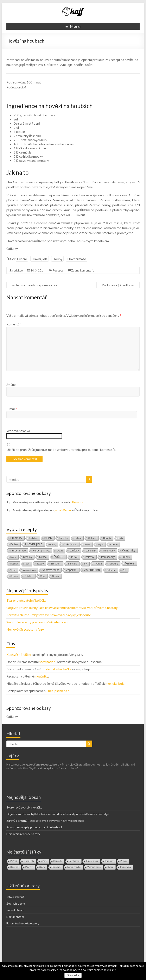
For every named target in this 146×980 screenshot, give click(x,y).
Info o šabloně (15, 897)
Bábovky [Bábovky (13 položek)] (63, 538)
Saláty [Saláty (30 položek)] (40, 564)
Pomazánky (126, 867)
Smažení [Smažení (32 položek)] (56, 564)
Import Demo (15, 910)
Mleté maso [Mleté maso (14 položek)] (109, 551)
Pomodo (78, 502)
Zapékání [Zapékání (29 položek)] (72, 570)
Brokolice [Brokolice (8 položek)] (33, 538)
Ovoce (110, 867)
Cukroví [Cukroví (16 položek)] (92, 538)
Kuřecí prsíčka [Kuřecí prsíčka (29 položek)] (41, 551)
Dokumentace (15, 917)
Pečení (14, 861)
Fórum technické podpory (23, 923)
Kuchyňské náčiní (19, 654)
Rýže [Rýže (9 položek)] (27, 564)
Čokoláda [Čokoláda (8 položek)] (29, 576)
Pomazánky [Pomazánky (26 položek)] (108, 557)
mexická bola (115, 683)
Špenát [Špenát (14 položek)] (56, 576)
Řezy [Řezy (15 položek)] (43, 576)
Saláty (42, 867)
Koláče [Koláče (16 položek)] (114, 544)
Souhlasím (73, 975)
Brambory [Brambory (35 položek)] (16, 538)
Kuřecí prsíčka (74, 867)
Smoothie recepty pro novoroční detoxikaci (37, 622)
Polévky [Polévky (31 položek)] (90, 557)
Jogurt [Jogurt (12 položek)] (100, 544)
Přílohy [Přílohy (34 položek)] (126, 557)
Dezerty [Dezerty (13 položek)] (107, 538)
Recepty (58, 270)
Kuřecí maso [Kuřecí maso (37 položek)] (18, 551)
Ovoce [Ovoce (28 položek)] (43, 557)
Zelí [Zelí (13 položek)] (124, 570)
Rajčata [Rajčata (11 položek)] (14, 564)
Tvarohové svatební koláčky (26, 600)
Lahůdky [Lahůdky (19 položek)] (74, 551)
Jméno (12, 384)
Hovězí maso (77, 259)
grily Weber (63, 510)
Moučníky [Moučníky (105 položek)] (128, 550)
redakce (18, 270)
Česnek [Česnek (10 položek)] (14, 576)
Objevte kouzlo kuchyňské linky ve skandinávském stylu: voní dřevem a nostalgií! (63, 608)
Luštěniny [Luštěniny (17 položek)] (91, 551)
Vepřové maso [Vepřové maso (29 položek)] (51, 570)
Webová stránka (18, 431)
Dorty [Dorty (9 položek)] (120, 538)
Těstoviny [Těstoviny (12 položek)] (113, 564)
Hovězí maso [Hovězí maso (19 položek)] (70, 544)
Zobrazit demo (16, 903)
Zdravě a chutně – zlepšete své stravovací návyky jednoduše (49, 615)
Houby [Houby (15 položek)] (53, 544)
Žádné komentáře (83, 270)
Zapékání (56, 867)
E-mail (12, 409)
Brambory (109, 861)
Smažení (14, 867)
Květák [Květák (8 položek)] (60, 551)
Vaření (44, 861)
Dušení (22, 259)
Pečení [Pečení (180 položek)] (59, 557)
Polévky (29, 867)
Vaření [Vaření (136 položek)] (130, 563)
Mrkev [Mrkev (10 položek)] (13, 557)
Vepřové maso (94, 867)
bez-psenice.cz (59, 691)
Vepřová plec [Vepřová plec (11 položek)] (29, 570)
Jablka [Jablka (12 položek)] (87, 544)
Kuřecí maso (92, 861)
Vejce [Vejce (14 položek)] (13, 570)
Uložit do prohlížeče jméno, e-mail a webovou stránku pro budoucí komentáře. (61, 450)
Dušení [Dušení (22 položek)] (14, 544)
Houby (57, 259)
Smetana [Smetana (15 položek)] (73, 564)
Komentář (13, 324)
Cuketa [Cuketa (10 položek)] (78, 538)
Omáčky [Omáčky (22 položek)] (28, 557)
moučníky (41, 676)
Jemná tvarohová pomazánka (34, 285)
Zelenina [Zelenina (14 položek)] (111, 570)
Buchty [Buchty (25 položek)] (48, 538)
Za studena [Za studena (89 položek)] (92, 570)
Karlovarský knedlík (118, 285)
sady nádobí (48, 662)
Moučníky (58, 861)
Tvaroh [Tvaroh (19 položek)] (98, 564)
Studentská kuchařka (56, 669)
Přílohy (124, 861)
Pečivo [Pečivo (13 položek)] (75, 557)
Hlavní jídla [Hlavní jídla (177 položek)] (34, 544)
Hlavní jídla (40, 259)
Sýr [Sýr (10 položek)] (86, 564)
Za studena (74, 861)
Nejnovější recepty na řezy (25, 629)
